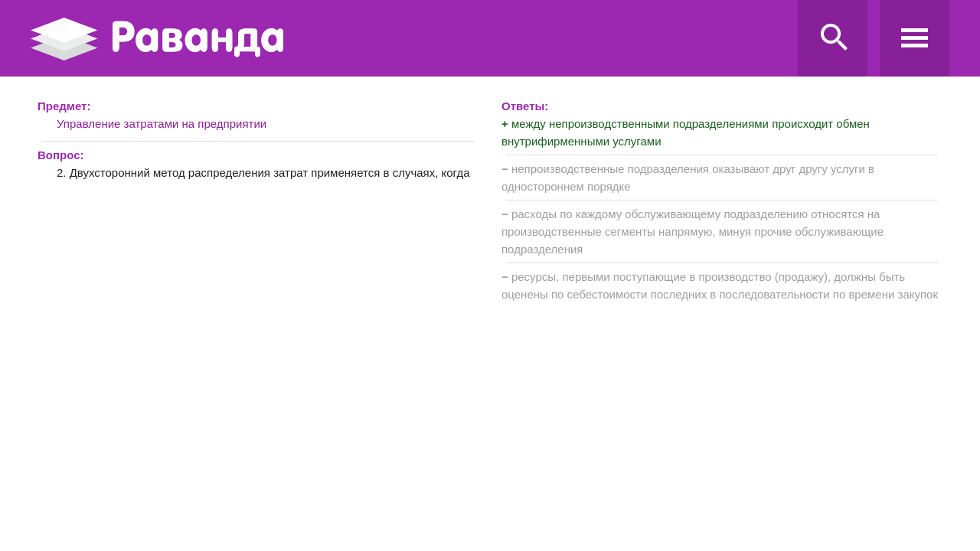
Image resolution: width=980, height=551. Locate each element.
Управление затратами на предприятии (162, 124)
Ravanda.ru (410, 39)
